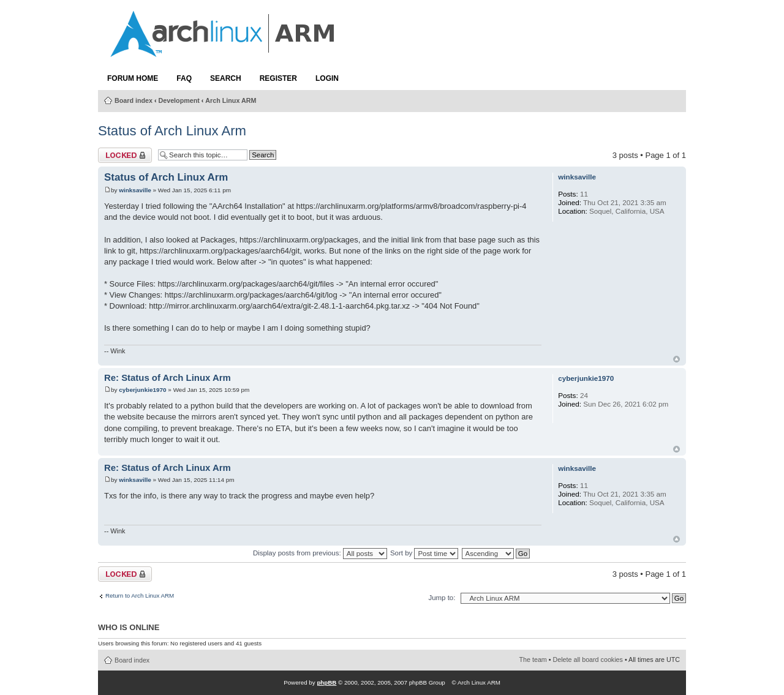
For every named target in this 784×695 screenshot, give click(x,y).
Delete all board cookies (588, 659)
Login (327, 78)
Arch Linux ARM (231, 100)
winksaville (135, 190)
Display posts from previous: (320, 553)
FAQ (184, 78)
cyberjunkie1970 (142, 390)
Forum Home (133, 78)
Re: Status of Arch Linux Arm (168, 378)
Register (278, 78)
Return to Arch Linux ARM (140, 596)
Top (677, 359)
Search (226, 78)
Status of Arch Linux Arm (172, 131)
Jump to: (442, 598)
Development (179, 100)
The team (533, 659)
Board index (134, 100)
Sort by (424, 553)
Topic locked (125, 155)
